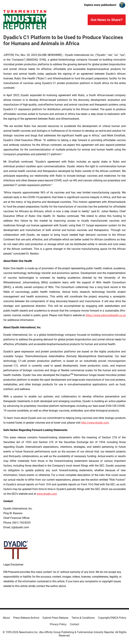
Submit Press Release (55, 618)
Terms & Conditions (83, 618)
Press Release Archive (26, 618)
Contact (74, 624)
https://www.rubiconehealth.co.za (106, 315)
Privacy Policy (58, 624)
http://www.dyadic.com (95, 423)
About (6, 618)
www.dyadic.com (47, 494)
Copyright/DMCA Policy (112, 618)
